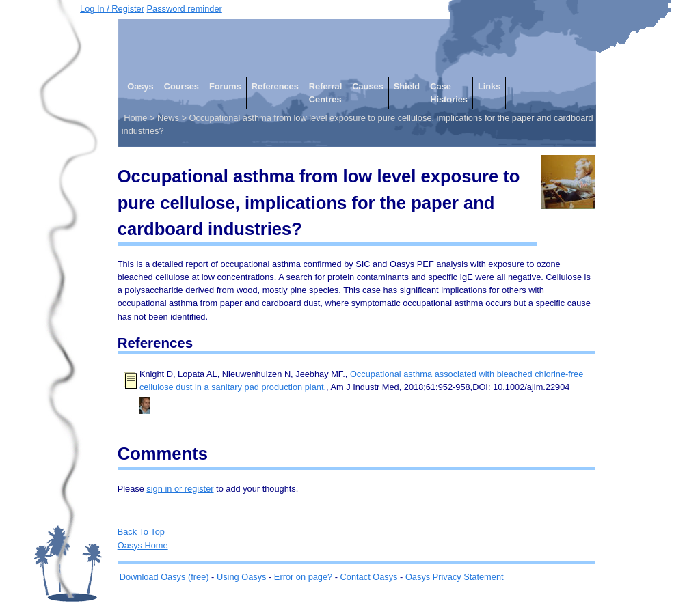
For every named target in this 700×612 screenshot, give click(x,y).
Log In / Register (112, 9)
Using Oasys (242, 577)
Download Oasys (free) (164, 577)
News (168, 118)
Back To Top (141, 532)
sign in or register (180, 489)
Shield (407, 86)
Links (489, 86)
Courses (181, 86)
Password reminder (185, 9)
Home (135, 118)
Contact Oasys (369, 577)
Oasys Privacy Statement (455, 577)
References (275, 86)
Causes (368, 86)
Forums (225, 86)
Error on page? (303, 577)
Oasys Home (143, 545)
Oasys (140, 86)
